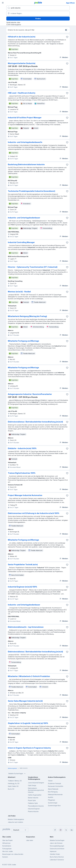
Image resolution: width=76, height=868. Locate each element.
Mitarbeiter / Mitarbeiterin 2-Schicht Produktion (29, 676)
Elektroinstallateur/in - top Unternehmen (26, 627)
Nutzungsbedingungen (57, 846)
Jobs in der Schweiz (56, 843)
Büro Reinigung (53, 792)
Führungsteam (7, 849)
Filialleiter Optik (33, 803)
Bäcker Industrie (33, 798)
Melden (64, 57)
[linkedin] (72, 830)
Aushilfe (51, 797)
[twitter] (66, 830)
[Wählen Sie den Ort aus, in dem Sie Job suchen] (38, 13)
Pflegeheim (52, 800)
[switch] (66, 30)
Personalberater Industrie (36, 806)
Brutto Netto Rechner (57, 857)
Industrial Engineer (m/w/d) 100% (23, 587)
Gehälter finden (55, 854)
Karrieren (5, 857)
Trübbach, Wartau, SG (15, 781)
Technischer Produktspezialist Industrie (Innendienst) (32, 191)
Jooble (14, 865)
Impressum (53, 851)
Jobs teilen (30, 840)
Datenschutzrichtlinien (57, 849)
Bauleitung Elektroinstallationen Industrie (26, 164)
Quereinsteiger (53, 803)
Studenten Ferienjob (54, 783)
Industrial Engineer (34, 809)
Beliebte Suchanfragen (17, 774)
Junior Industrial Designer (36, 783)
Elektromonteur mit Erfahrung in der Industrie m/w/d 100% (34, 513)
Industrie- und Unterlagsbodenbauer (24, 218)
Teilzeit (50, 781)
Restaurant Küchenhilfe (56, 786)
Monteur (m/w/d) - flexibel (19, 292)
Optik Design (32, 785)
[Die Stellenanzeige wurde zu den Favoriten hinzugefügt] (67, 37)
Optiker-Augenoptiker (35, 795)
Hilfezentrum (6, 843)
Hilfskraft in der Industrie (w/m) (22, 37)
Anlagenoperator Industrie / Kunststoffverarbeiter (30, 394)
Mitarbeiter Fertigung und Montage (23, 341)
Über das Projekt (8, 840)
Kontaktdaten (7, 846)
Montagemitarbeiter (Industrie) (22, 63)
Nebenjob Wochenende (55, 795)
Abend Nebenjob (53, 789)
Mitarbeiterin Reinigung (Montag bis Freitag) (27, 316)
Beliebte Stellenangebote (16, 819)
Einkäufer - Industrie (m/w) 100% (22, 448)
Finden (38, 19)
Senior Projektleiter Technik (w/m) (23, 565)
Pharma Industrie (33, 811)
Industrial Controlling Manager (21, 242)
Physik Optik (32, 800)
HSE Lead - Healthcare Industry (22, 93)
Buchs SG (11, 789)
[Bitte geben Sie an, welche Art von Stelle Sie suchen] (38, 8)
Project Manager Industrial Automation (25, 495)
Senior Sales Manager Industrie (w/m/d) (25, 701)
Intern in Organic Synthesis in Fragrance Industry (29, 748)
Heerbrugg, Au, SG (14, 783)
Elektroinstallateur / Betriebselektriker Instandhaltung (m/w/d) (35, 422)
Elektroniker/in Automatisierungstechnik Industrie (36, 790)
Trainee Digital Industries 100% (22, 473)
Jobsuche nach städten (15, 822)
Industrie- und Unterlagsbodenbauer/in (25, 142)
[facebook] (55, 830)
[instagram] (61, 830)
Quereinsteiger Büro (54, 806)
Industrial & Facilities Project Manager (25, 118)
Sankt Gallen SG (13, 786)
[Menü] (3, 3)
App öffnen (70, 3)
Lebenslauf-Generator (57, 860)
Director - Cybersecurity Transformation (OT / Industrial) (33, 267)
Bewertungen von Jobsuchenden (13, 854)
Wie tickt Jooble (8, 851)
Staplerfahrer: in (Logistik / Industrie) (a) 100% (28, 723)
